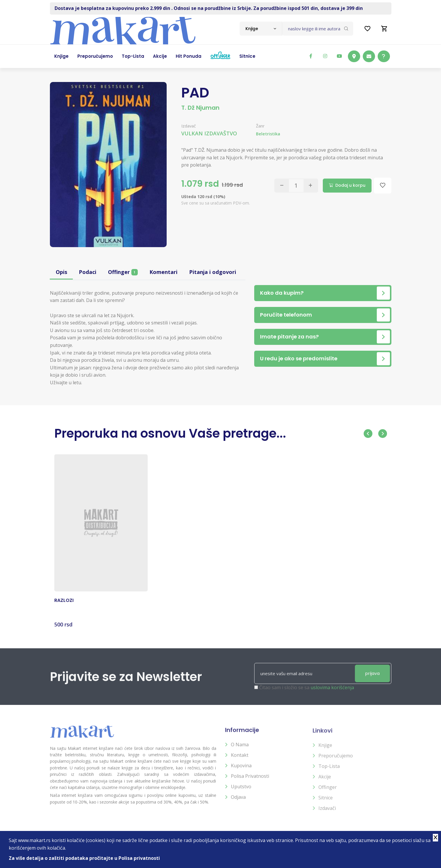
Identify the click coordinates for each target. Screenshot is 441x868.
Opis (61, 272)
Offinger (123, 272)
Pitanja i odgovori (213, 272)
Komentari (163, 272)
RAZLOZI (64, 605)
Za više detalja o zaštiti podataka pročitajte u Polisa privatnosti (84, 858)
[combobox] (261, 29)
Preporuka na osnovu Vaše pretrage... (170, 433)
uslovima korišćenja (332, 693)
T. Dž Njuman (200, 108)
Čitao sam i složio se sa (307, 693)
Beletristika (268, 134)
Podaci (88, 272)
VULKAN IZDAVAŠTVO (209, 133)
